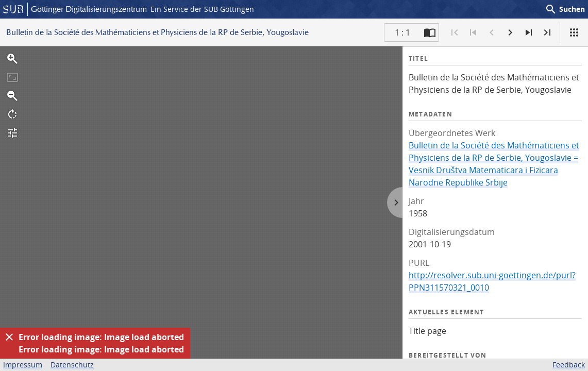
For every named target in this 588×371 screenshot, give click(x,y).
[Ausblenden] (9, 337)
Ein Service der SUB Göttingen (202, 9)
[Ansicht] (574, 32)
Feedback (569, 365)
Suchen (565, 9)
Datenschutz (72, 365)
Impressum (23, 365)
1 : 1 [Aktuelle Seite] (402, 32)
